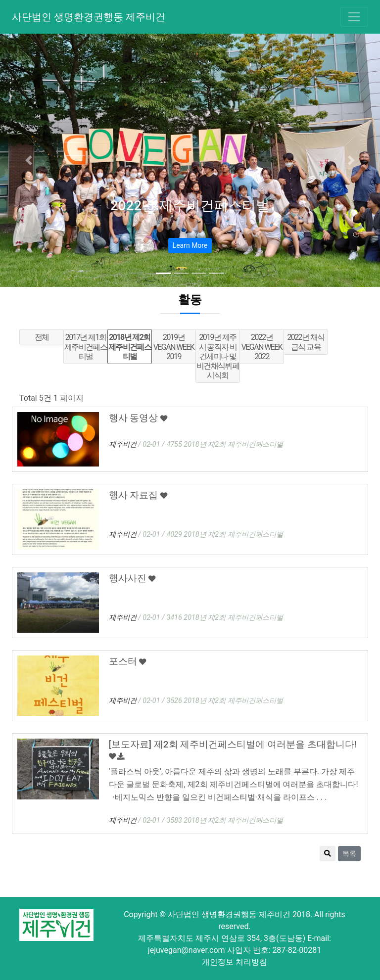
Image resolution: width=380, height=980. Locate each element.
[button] (28, 160)
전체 (42, 337)
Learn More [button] (190, 245)
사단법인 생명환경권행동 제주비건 (89, 17)
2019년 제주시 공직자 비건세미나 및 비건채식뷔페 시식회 (218, 356)
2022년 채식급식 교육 (306, 342)
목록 (349, 853)
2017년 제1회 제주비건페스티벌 (86, 347)
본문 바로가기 (0, 0)
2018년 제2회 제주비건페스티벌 (130, 347)
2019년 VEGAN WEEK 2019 (174, 347)
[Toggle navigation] (354, 17)
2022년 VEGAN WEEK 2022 (262, 347)
